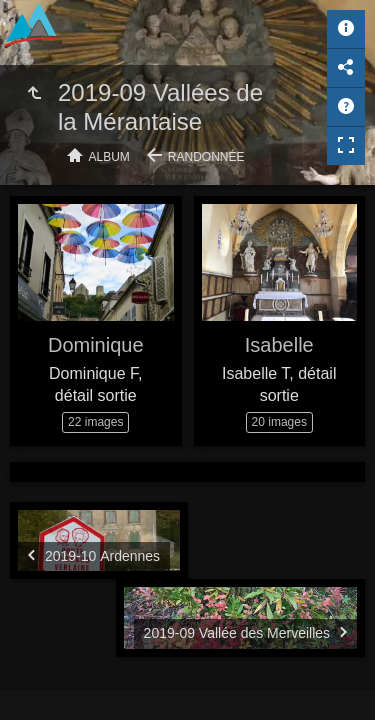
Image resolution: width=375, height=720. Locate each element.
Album (109, 157)
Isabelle (279, 345)
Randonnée (206, 157)
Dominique (96, 345)
